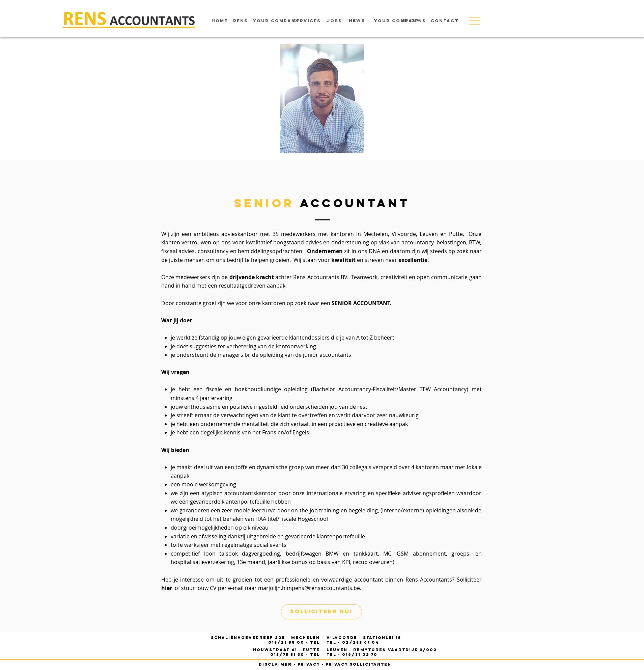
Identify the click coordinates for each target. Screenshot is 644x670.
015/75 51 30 (288, 654)
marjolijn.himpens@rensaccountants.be (309, 588)
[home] (220, 21)
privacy (309, 664)
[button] (475, 21)
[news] (357, 21)
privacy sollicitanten (358, 664)
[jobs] (334, 21)
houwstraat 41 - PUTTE (286, 650)
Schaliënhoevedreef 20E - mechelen (265, 638)
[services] (307, 21)
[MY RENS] (414, 21)
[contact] (445, 21)
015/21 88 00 (287, 642)
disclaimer (275, 664)
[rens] (241, 21)
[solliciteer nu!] (321, 612)
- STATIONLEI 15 (364, 638)
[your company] (276, 21)
